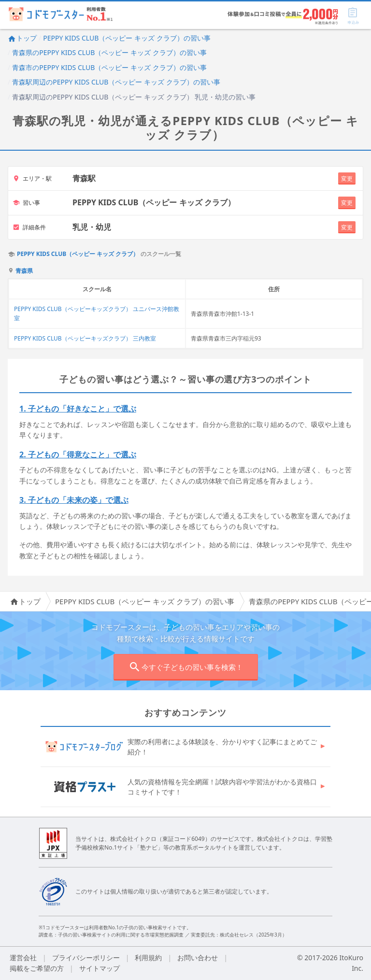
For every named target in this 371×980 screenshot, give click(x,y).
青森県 (24, 271)
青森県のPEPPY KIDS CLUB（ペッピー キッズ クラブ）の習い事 (109, 52)
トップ (22, 38)
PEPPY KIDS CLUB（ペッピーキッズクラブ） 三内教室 (85, 338)
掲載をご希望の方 (37, 968)
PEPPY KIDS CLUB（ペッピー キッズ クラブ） (78, 254)
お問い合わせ (198, 958)
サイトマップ (100, 968)
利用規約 (148, 958)
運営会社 (23, 958)
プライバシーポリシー (86, 958)
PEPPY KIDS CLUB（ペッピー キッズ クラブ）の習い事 (127, 38)
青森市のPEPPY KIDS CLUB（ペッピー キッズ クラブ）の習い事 (109, 67)
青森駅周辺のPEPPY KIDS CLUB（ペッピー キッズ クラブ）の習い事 (116, 82)
